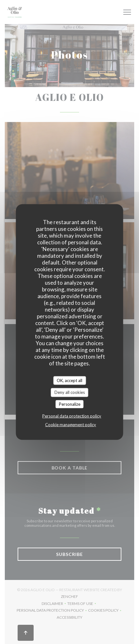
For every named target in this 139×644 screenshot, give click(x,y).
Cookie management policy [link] (71, 425)
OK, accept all (69, 380)
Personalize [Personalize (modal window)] (70, 404)
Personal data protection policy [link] (72, 416)
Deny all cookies (70, 392)
